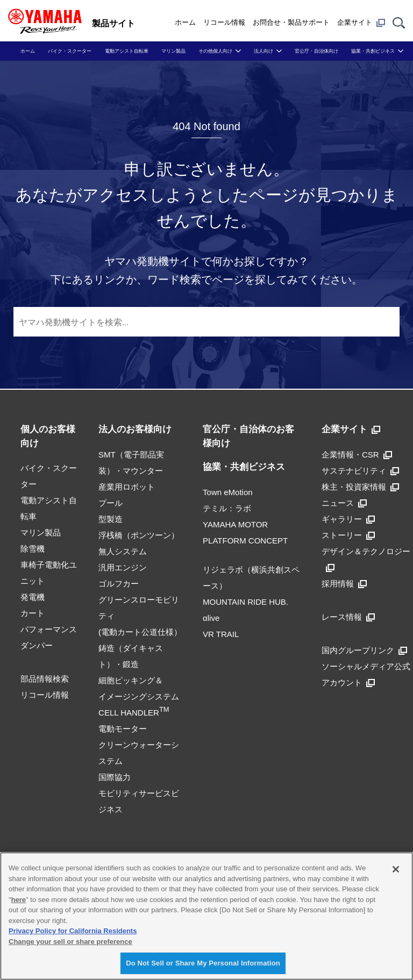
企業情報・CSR (357, 455)
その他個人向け (215, 51)
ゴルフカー (119, 584)
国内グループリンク (364, 650)
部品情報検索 (45, 679)
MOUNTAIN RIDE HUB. (245, 602)
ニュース (344, 503)
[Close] (396, 869)
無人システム (123, 551)
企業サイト (361, 23)
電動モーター (123, 729)
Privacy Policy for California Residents (73, 931)
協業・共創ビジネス (373, 51)
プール (111, 503)
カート (33, 613)
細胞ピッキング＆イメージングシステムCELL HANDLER (139, 696)
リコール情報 (224, 22)
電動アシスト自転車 (127, 51)
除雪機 (33, 549)
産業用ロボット (127, 487)
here (19, 900)
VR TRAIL (221, 634)
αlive (211, 618)
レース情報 (348, 617)
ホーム (185, 22)
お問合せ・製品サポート (291, 22)
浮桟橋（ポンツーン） (139, 535)
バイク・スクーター (70, 51)
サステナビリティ (360, 471)
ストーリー (348, 535)
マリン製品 (173, 51)
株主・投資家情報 (360, 487)
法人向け (264, 51)
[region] (206, 916)
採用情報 (344, 584)
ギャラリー (348, 519)
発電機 (33, 597)
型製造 (111, 519)
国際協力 (115, 777)
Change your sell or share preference (70, 942)
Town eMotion (228, 492)
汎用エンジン (123, 567)
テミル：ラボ (227, 508)
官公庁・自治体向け (316, 51)
